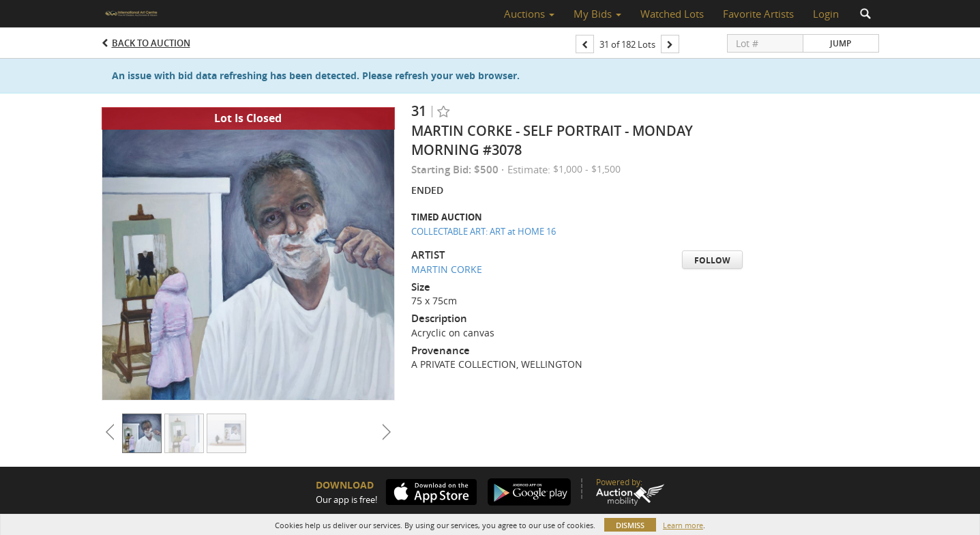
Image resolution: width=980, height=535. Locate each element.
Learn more (683, 525)
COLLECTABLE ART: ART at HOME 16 (484, 231)
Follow (712, 260)
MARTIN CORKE (447, 269)
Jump (841, 43)
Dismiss (630, 525)
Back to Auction (151, 43)
